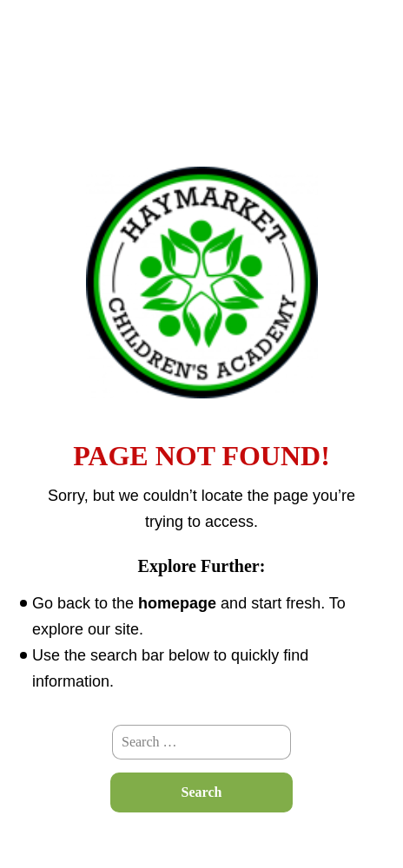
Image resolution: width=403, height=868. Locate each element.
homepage (177, 603)
